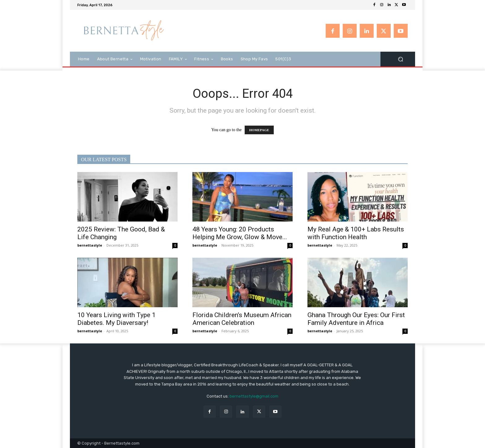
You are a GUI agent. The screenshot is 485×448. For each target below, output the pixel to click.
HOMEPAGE (259, 130)
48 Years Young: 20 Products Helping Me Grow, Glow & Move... (240, 233)
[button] (400, 59)
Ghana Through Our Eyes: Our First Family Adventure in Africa (356, 319)
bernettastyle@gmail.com (254, 396)
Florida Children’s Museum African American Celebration (242, 319)
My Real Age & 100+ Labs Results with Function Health (356, 233)
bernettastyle (90, 245)
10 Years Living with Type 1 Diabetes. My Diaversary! (116, 319)
